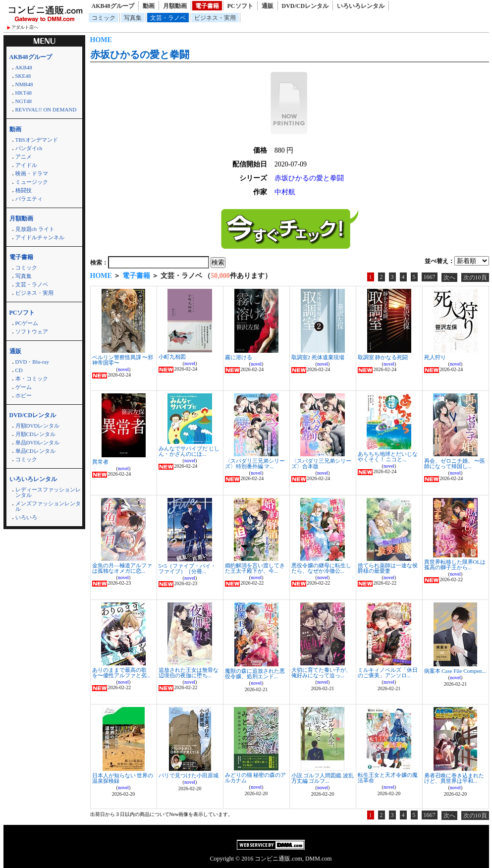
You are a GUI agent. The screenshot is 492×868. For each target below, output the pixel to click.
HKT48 (24, 93)
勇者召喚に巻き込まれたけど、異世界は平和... (454, 778)
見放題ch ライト (35, 229)
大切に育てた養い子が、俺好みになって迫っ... (321, 673)
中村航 (285, 192)
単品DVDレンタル (38, 442)
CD (19, 370)
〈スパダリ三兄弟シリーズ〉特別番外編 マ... (255, 463)
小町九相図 (172, 357)
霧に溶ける (239, 357)
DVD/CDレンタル (305, 6)
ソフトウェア (32, 331)
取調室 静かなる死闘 (383, 357)
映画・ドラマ (32, 173)
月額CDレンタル (35, 434)
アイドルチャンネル (40, 237)
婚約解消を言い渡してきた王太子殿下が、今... (255, 568)
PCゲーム (27, 323)
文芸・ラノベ (168, 18)
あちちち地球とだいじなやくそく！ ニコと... (388, 457)
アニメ (24, 157)
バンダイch (29, 148)
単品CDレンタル (35, 451)
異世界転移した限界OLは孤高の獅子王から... (455, 565)
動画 (149, 6)
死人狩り (435, 357)
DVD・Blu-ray (32, 362)
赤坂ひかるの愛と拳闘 (140, 54)
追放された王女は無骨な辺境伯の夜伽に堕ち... (189, 673)
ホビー (24, 395)
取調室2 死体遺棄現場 (318, 357)
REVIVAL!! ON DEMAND (46, 109)
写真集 (133, 18)
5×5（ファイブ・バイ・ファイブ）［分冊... (187, 569)
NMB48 (24, 84)
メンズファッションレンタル (48, 506)
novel (123, 369)
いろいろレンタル (361, 6)
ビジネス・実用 (215, 18)
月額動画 (175, 6)
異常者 (100, 462)
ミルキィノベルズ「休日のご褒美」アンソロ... (388, 673)
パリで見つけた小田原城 (189, 775)
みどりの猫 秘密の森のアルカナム (256, 778)
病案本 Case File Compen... (455, 671)
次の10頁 (475, 277)
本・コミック (32, 379)
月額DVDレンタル (38, 426)
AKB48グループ (113, 6)
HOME (101, 40)
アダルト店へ (25, 27)
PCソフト (240, 6)
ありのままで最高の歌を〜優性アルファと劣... (121, 673)
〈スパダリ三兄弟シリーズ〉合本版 (321, 463)
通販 (268, 6)
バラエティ (29, 199)
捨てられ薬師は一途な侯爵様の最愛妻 (388, 568)
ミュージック (32, 182)
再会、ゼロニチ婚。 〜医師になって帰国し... (455, 463)
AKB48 (24, 67)
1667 (430, 277)
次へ (449, 277)
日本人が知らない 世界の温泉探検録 (123, 778)
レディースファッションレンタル (48, 492)
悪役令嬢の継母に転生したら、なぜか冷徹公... (321, 568)
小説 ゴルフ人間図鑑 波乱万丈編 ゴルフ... (323, 778)
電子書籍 (207, 6)
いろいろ (26, 517)
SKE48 (23, 76)
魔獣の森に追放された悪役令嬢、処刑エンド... (255, 674)
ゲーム (24, 387)
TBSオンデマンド (37, 140)
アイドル (26, 165)
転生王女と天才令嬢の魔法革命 (388, 778)
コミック (104, 18)
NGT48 (24, 101)
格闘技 (24, 190)
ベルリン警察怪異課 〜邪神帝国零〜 (123, 360)
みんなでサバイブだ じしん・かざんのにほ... (189, 451)
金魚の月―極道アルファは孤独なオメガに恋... (122, 568)
